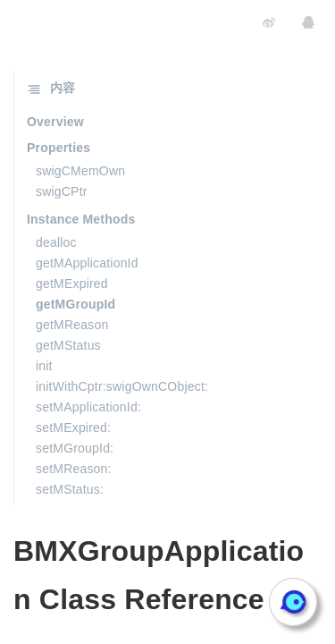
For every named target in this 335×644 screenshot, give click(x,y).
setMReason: (74, 469)
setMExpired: (73, 428)
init (44, 366)
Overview (55, 122)
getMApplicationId (87, 263)
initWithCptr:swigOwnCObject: (122, 386)
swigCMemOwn (80, 171)
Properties (59, 148)
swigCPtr (62, 191)
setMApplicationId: (88, 407)
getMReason (72, 325)
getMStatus (68, 345)
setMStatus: (70, 489)
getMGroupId (75, 304)
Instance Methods (81, 219)
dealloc (56, 242)
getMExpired (72, 284)
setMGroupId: (75, 448)
